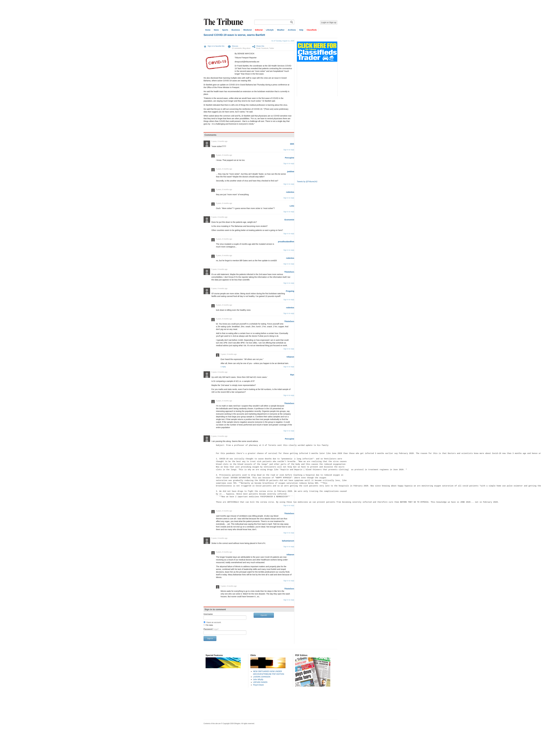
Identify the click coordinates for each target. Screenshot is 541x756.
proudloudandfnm (286, 242)
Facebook (265, 48)
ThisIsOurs (289, 272)
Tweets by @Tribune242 (307, 182)
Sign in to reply (289, 150)
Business (236, 30)
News (216, 30)
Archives (292, 30)
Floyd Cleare (258, 685)
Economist (289, 220)
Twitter (272, 48)
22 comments (237, 48)
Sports (225, 30)
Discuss (235, 46)
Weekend (247, 30)
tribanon (290, 357)
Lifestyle (270, 30)
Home (208, 30)
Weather (281, 30)
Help (301, 30)
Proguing (290, 291)
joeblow (291, 172)
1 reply (223, 367)
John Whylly (258, 679)
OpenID (264, 615)
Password (211, 629)
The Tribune (224, 22)
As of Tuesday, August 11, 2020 (283, 41)
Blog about (246, 48)
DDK (292, 144)
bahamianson (288, 541)
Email (258, 48)
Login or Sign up (329, 22)
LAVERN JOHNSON (262, 677)
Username (208, 614)
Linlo (292, 206)
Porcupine (290, 158)
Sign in (210, 638)
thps (292, 375)
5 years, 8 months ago (219, 141)
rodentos (290, 192)
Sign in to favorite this (216, 46)
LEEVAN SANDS (260, 682)
